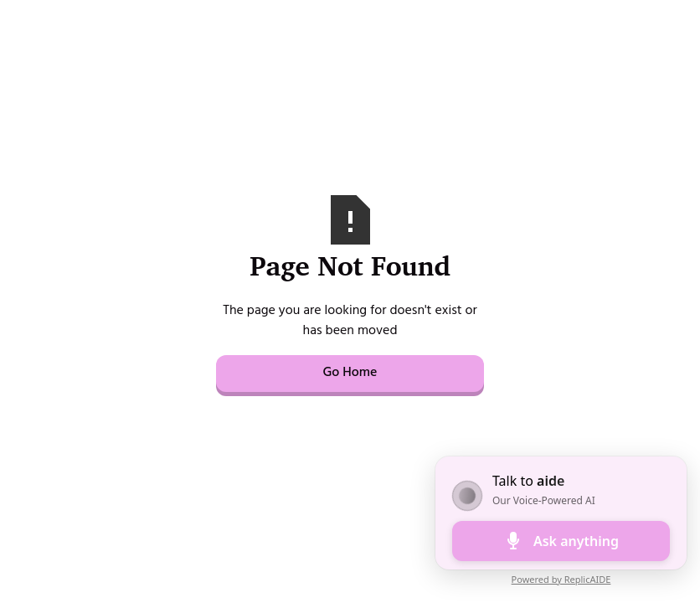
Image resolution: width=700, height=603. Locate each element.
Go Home (350, 374)
